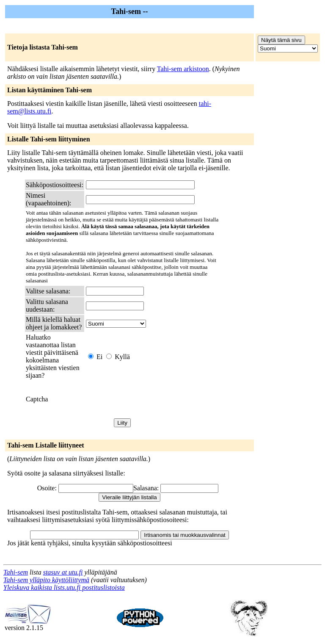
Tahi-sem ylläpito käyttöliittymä (46, 580)
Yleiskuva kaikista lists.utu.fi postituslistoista (64, 587)
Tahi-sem (16, 572)
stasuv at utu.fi (63, 572)
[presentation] (150, 399)
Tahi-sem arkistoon (183, 69)
